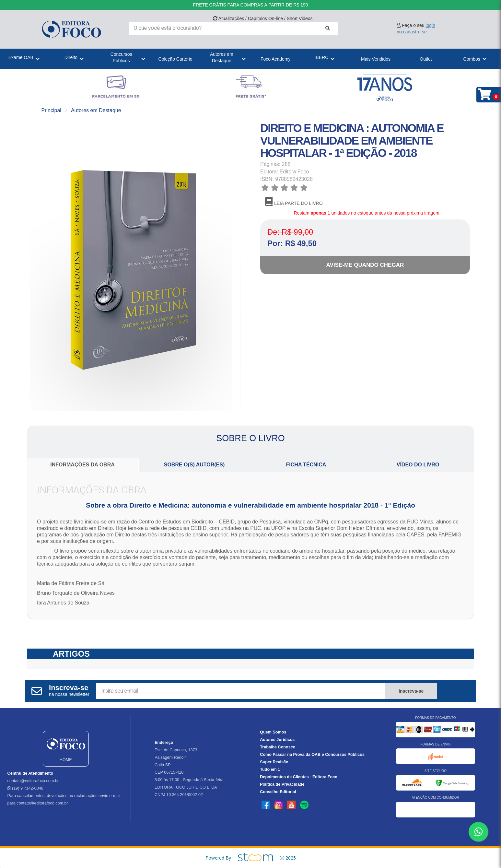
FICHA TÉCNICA (306, 465)
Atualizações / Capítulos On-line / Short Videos (263, 18)
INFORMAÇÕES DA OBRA (82, 465)
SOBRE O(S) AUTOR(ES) (194, 465)
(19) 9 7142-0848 (25, 788)
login (430, 25)
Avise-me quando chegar (365, 265)
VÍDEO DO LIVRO (418, 465)
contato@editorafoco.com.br (33, 781)
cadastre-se (415, 32)
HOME (66, 748)
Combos (472, 59)
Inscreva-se (411, 691)
